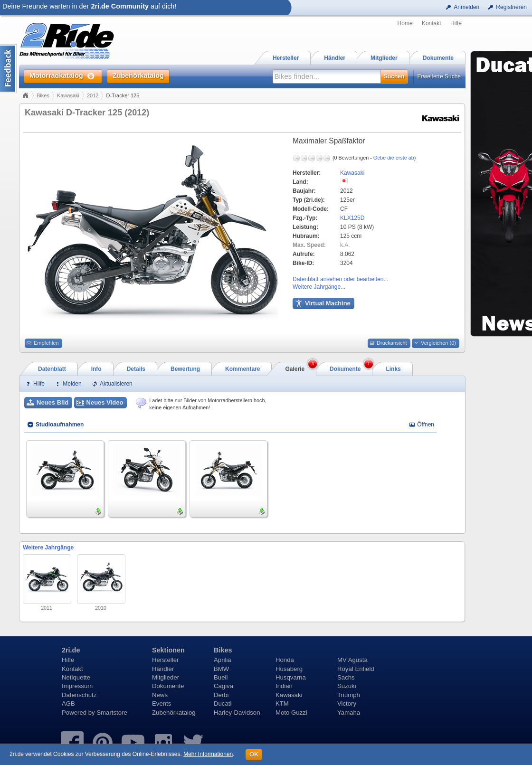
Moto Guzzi (291, 713)
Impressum (77, 686)
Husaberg (289, 669)
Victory (347, 704)
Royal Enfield (356, 669)
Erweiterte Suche (439, 76)
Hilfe (456, 23)
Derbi (221, 695)
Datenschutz (79, 695)
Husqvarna (291, 677)
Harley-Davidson (237, 713)
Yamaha (349, 713)
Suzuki (347, 686)
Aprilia (223, 660)
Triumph (349, 695)
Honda (285, 660)
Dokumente (168, 686)
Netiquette (76, 677)
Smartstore (112, 713)
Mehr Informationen (208, 754)
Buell (221, 677)
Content (8, 69)
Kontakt (432, 23)
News (160, 695)
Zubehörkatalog (174, 713)
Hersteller (165, 660)
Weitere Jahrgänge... (319, 287)
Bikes (43, 95)
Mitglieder (166, 677)
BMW (221, 669)
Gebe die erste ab (394, 158)
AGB (68, 704)
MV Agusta (352, 660)
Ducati (223, 704)
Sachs (346, 677)
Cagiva (223, 686)
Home (405, 23)
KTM (282, 704)
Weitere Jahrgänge (48, 548)
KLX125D (352, 218)
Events (161, 704)
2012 (93, 95)
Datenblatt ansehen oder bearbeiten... (340, 279)
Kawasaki (68, 95)
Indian (284, 686)
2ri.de (71, 650)
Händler (163, 669)
